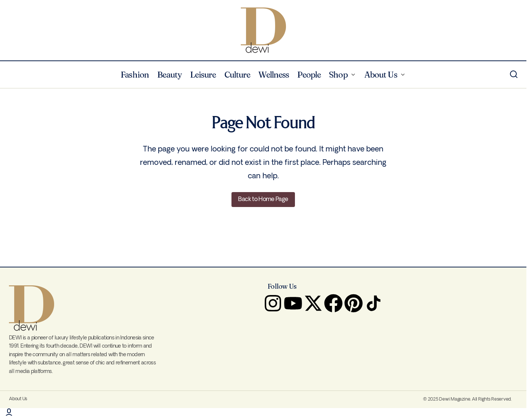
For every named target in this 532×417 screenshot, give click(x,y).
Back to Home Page (263, 199)
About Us (18, 399)
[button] (514, 75)
